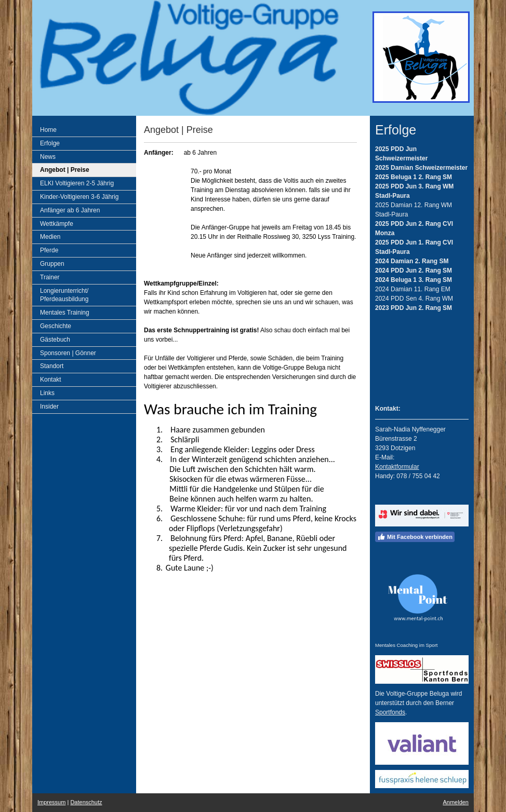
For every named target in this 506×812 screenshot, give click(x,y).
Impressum (51, 802)
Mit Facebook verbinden (415, 537)
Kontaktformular (397, 467)
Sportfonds (390, 712)
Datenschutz (86, 802)
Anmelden (456, 802)
